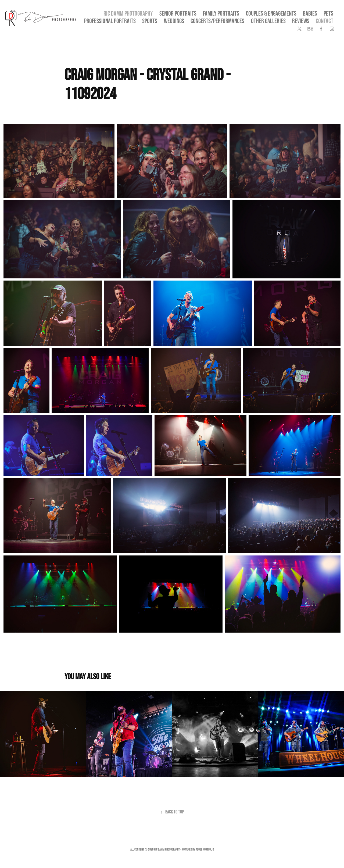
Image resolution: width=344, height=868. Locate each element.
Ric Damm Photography (128, 13)
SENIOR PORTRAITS (178, 13)
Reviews (301, 21)
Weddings (174, 21)
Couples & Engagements (271, 13)
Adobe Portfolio (205, 849)
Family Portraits (221, 13)
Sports (150, 21)
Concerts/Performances (217, 21)
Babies (310, 13)
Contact (325, 21)
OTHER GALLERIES (268, 21)
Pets (328, 13)
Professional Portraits (110, 21)
